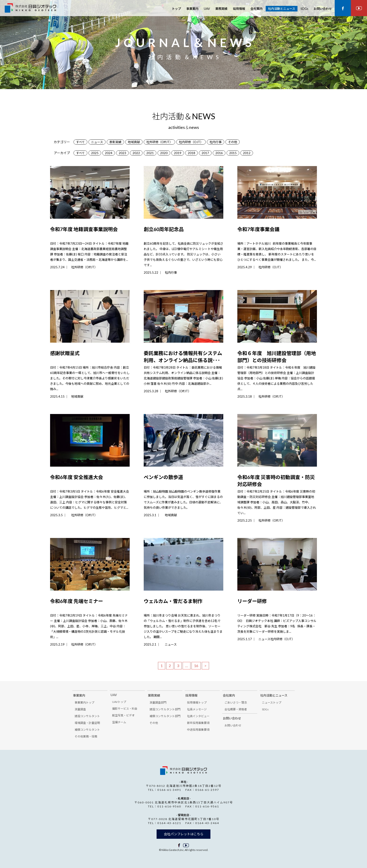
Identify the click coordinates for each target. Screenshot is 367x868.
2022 (136, 153)
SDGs (304, 9)
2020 (164, 153)
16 (196, 666)
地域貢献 (134, 142)
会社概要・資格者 (236, 709)
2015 (233, 153)
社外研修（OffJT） (159, 142)
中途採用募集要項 (198, 730)
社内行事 (216, 142)
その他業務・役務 (86, 736)
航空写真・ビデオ (123, 715)
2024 (109, 153)
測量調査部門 (158, 703)
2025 (95, 153)
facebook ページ (343, 8)
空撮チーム (119, 722)
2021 (150, 153)
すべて (80, 142)
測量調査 (80, 709)
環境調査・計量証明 (87, 723)
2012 (247, 153)
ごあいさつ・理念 (236, 703)
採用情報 (239, 9)
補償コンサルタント (87, 730)
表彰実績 (115, 142)
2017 (205, 153)
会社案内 (257, 9)
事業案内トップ (84, 703)
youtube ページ (359, 8)
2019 (178, 153)
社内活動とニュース (282, 9)
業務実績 (221, 9)
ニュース (97, 142)
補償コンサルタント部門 (165, 716)
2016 (219, 153)
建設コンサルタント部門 (165, 709)
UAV (207, 9)
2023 (122, 153)
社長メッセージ (197, 709)
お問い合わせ (323, 9)
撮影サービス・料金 (125, 709)
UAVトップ (119, 702)
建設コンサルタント (87, 716)
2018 (191, 153)
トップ (176, 9)
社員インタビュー (198, 716)
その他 (233, 142)
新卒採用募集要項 (198, 723)
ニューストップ (272, 703)
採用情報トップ (197, 703)
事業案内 (192, 9)
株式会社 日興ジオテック (30, 9)
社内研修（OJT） (191, 142)
